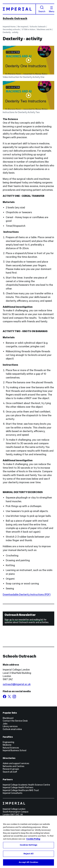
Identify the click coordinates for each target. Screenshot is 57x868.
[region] (28, 842)
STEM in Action (28, 29)
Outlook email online (12, 729)
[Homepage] (19, 9)
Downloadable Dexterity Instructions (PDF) (27, 595)
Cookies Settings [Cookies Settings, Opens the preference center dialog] (28, 845)
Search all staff (10, 772)
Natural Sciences (11, 748)
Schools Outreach (15, 19)
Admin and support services (16, 763)
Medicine (7, 745)
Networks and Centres (14, 766)
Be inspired (23, 27)
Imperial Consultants (13, 793)
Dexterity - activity (10, 32)
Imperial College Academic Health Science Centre (26, 785)
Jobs (5, 724)
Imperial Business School (15, 750)
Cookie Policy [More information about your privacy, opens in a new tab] (33, 839)
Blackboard (8, 718)
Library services (10, 726)
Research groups (11, 769)
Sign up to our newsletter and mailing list (24, 620)
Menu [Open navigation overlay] (52, 9)
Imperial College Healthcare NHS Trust (21, 790)
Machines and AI (44, 29)
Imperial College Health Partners (18, 787)
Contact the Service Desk (15, 721)
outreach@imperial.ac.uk (17, 684)
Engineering (8, 742)
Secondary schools (11, 29)
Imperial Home (9, 27)
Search (42, 9)
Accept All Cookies (28, 862)
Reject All (28, 854)
